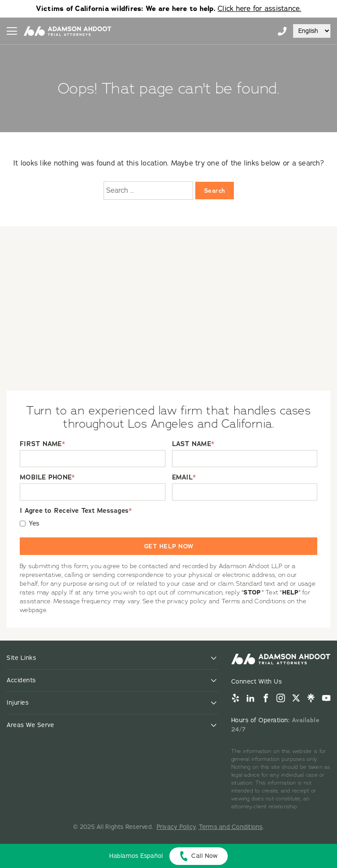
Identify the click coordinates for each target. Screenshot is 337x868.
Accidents (21, 680)
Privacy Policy (176, 827)
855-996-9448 (282, 31)
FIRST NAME (42, 444)
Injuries (18, 703)
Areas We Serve (30, 725)
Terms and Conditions (231, 827)
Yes (34, 524)
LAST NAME (193, 444)
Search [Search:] (215, 191)
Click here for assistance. (260, 9)
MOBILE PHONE (47, 477)
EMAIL (184, 477)
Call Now (204, 856)
